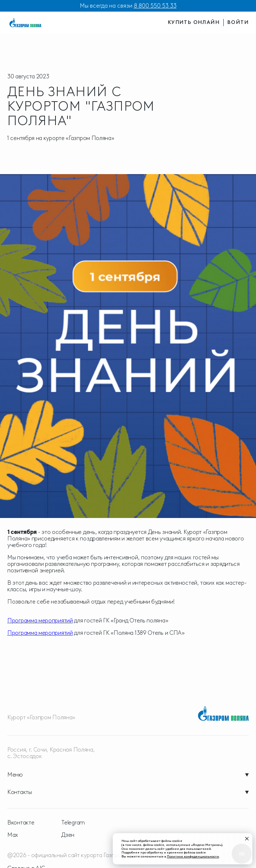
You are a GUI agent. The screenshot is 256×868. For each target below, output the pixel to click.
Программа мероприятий (40, 620)
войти (238, 22)
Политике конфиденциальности (193, 856)
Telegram (73, 823)
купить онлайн (194, 22)
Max (13, 835)
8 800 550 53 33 (155, 6)
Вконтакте (21, 823)
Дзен (68, 835)
